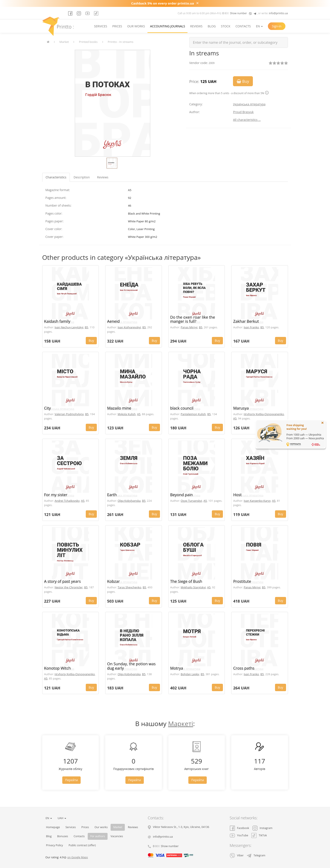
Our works (136, 26)
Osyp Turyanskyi (191, 501)
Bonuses (63, 836)
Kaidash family (57, 321)
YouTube (239, 835)
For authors (98, 836)
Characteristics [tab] (56, 177)
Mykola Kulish (127, 414)
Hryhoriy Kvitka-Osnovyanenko (264, 414)
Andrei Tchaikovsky (67, 501)
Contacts (243, 26)
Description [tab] (82, 177)
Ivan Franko (251, 327)
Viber (237, 855)
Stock (226, 26)
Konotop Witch (58, 668)
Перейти (71, 780)
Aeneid (113, 321)
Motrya (177, 668)
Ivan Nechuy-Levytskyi (69, 327)
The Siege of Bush (186, 581)
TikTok (259, 835)
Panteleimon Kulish (193, 414)
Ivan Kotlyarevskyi (129, 327)
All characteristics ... (247, 120)
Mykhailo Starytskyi (193, 587)
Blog (212, 26)
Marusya (241, 408)
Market (64, 42)
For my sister (56, 495)
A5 (139, 414)
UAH (62, 818)
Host (237, 495)
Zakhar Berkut (246, 321)
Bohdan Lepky (190, 674)
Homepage (53, 827)
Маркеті (181, 724)
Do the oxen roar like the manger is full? (193, 319)
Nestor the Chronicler (69, 587)
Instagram (262, 828)
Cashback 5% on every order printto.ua (163, 3)
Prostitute (242, 581)
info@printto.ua (278, 13)
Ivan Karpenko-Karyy (257, 501)
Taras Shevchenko (130, 587)
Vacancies (117, 836)
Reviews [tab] (103, 177)
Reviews (196, 26)
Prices (117, 26)
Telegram (256, 855)
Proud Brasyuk (243, 112)
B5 (86, 327)
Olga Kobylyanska (129, 501)
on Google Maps (77, 857)
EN (260, 26)
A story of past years (63, 581)
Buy (243, 81)
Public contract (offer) (82, 845)
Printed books (88, 42)
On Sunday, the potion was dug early (131, 666)
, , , (181, 827)
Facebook (239, 828)
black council (182, 408)
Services (101, 26)
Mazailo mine (119, 408)
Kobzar (113, 581)
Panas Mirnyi (189, 327)
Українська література (249, 104)
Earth (112, 495)
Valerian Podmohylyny (69, 414)
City (48, 408)
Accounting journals (167, 26)
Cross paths (244, 668)
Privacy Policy (55, 845)
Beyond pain (182, 495)
